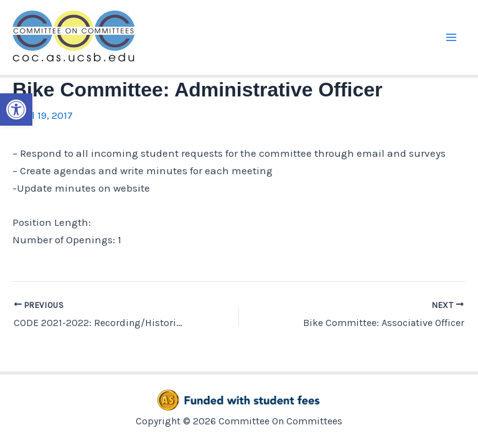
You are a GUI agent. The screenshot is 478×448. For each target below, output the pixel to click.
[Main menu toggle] (452, 37)
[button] (16, 110)
